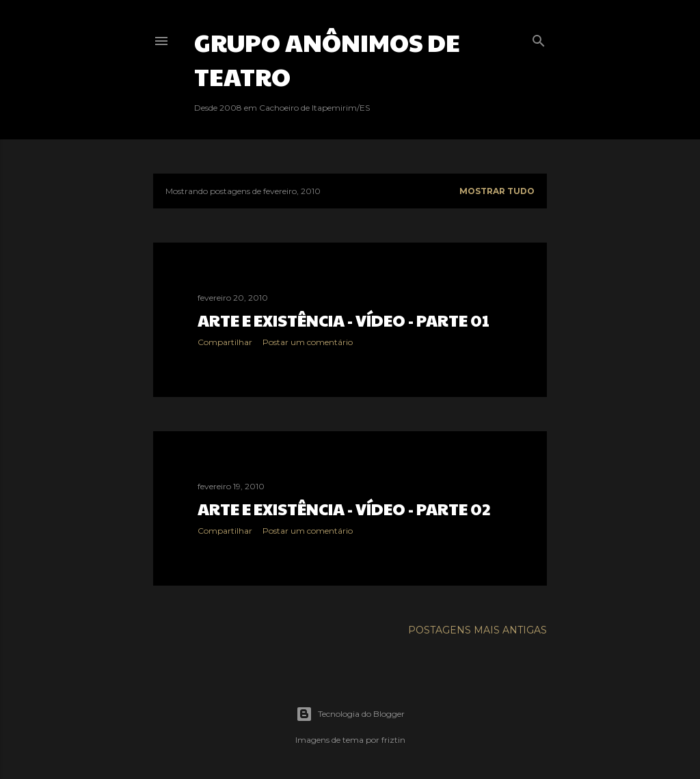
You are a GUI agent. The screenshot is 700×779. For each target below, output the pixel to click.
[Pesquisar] (539, 38)
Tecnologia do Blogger (350, 714)
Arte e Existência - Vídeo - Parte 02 (344, 508)
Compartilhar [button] (225, 342)
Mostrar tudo (497, 191)
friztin (393, 740)
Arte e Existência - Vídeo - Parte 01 (344, 320)
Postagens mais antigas (477, 630)
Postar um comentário (308, 342)
